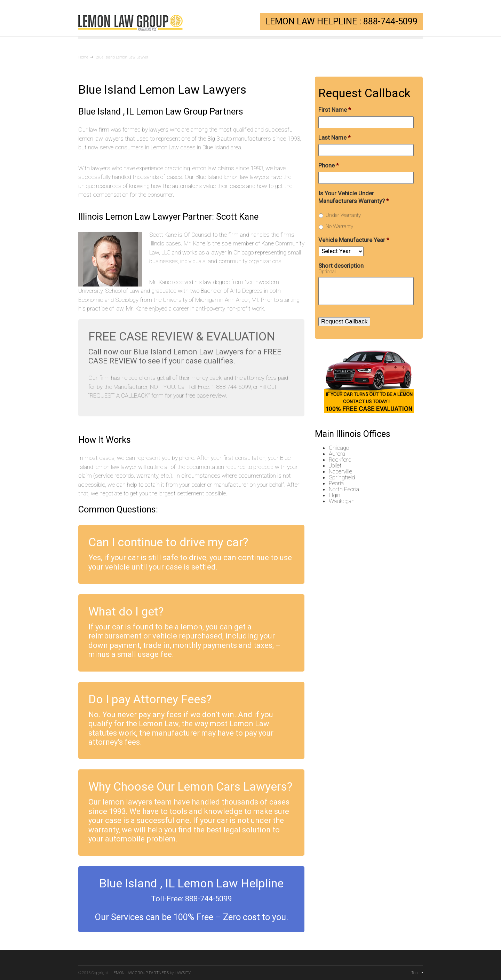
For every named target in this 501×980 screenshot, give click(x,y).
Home (83, 57)
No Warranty (339, 226)
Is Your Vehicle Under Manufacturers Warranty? (354, 197)
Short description (341, 266)
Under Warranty (343, 215)
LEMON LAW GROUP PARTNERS (140, 973)
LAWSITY (183, 973)
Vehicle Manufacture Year (354, 240)
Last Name (335, 138)
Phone (329, 165)
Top (414, 973)
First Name (335, 110)
